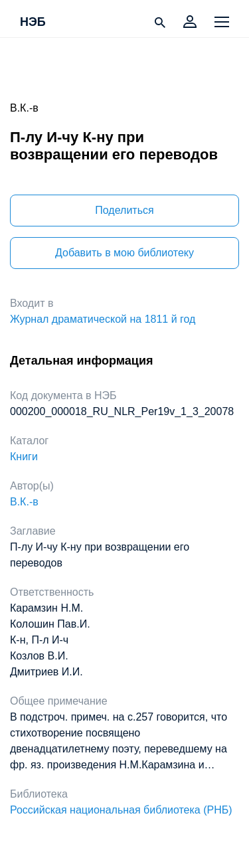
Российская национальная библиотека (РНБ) (121, 810)
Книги (24, 457)
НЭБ (33, 23)
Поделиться (124, 210)
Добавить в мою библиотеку (124, 253)
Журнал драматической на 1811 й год (103, 319)
